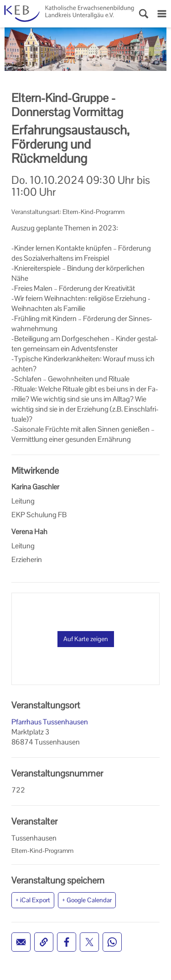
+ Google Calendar (87, 900)
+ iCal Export (33, 900)
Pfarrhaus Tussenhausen (50, 722)
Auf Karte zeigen (86, 639)
